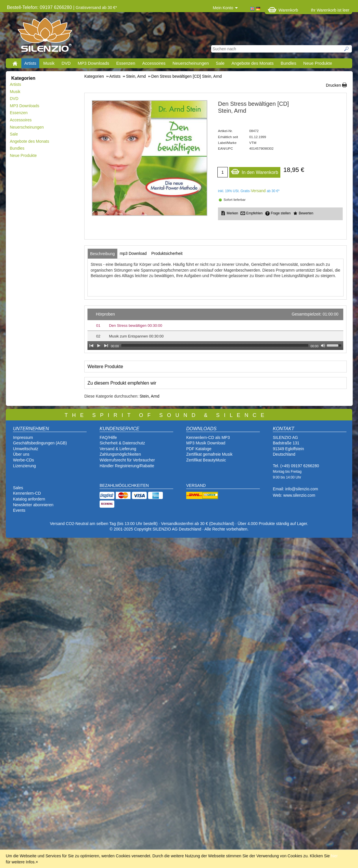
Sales (18, 488)
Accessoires (154, 63)
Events (19, 510)
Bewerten (306, 213)
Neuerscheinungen (191, 63)
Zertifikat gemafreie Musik (209, 454)
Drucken (333, 85)
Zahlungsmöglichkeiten (120, 454)
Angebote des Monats (253, 63)
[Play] (99, 346)
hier (334, 856)
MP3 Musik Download (206, 443)
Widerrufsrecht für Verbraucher (127, 460)
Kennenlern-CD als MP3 (208, 437)
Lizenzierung (24, 466)
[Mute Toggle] (323, 346)
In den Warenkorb (254, 171)
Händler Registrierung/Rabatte (127, 466)
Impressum (23, 437)
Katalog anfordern (29, 499)
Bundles (288, 63)
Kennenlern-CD (27, 493)
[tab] (102, 254)
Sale (220, 63)
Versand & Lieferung (118, 449)
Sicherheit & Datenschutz (122, 443)
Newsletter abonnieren (33, 505)
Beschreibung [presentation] (102, 254)
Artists (30, 63)
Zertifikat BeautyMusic (206, 460)
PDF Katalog (198, 449)
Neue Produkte (318, 63)
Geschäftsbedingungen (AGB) (40, 443)
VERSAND (196, 485)
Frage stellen (281, 213)
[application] (215, 329)
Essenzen (126, 63)
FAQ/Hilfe (108, 437)
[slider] (215, 346)
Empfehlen (254, 213)
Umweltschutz (26, 449)
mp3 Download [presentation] (133, 253)
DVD (66, 63)
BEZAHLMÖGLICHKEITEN (124, 485)
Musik (49, 63)
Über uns (21, 454)
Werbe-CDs (24, 460)
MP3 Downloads (93, 63)
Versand (258, 191)
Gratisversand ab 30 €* (96, 8)
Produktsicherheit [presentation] (167, 253)
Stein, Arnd (149, 396)
